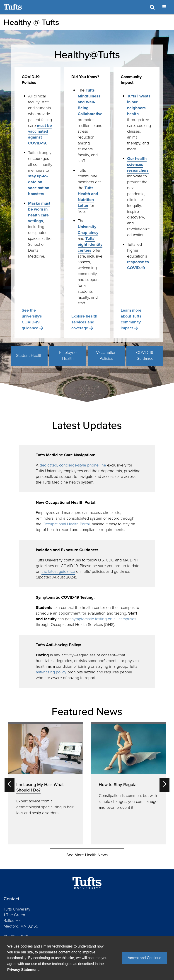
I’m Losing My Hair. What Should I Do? (40, 787)
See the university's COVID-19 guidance (32, 319)
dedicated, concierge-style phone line (73, 465)
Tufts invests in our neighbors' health (139, 105)
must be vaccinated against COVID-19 (40, 134)
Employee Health (68, 355)
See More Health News (87, 855)
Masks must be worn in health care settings (39, 212)
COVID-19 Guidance (145, 355)
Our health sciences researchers (138, 164)
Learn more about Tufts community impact (131, 319)
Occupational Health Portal (66, 524)
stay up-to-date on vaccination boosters (39, 185)
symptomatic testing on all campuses (104, 619)
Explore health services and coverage (84, 322)
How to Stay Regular (118, 785)
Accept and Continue (144, 958)
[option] (46, 783)
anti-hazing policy (51, 672)
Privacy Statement (23, 970)
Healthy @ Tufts (31, 22)
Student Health (29, 355)
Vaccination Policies (106, 355)
